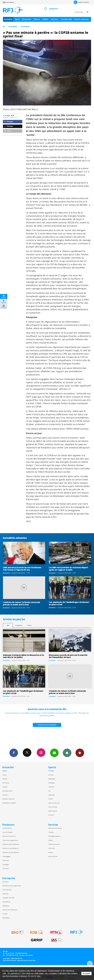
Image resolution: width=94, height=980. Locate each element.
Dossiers (5, 795)
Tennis (51, 799)
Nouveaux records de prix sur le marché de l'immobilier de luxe (68, 656)
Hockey (51, 775)
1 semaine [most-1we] (18, 625)
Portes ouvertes (81, 19)
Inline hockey (53, 807)
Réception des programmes (12, 886)
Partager (9, 122)
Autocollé (6, 860)
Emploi (51, 852)
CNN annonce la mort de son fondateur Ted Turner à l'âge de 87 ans (22, 569)
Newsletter (6, 918)
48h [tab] (8, 625)
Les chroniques (8, 832)
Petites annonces (54, 844)
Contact (5, 914)
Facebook (14, 753)
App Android (80, 753)
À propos (6, 882)
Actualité (8, 19)
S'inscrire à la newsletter (47, 725)
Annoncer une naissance (11, 848)
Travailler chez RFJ (8, 898)
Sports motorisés (54, 803)
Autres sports (53, 811)
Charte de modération (10, 910)
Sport (17, 19)
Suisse (5, 775)
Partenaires (6, 902)
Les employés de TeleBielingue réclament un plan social (69, 603)
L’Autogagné (7, 856)
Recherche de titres (9, 836)
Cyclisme (51, 787)
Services (55, 19)
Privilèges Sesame (54, 836)
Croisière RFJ (66, 19)
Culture (5, 787)
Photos (37, 19)
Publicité (5, 894)
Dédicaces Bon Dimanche (11, 844)
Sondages (6, 864)
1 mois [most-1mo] (29, 625)
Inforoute (52, 848)
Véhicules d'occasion (55, 828)
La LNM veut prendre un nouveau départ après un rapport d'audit (68, 569)
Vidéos (45, 19)
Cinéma (51, 832)
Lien (7, 131)
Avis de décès (53, 856)
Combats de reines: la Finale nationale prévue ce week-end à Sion (21, 603)
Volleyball (52, 783)
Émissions (27, 19)
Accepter (86, 973)
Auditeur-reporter (81, 2)
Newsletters (54, 753)
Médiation (6, 906)
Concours (6, 868)
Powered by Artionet (9, 960)
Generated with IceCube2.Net (26, 960)
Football (51, 771)
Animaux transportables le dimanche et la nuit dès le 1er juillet (23, 656)
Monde (5, 779)
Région (5, 771)
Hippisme (52, 795)
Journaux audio (8, 791)
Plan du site (29, 955)
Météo (51, 840)
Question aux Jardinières (11, 852)
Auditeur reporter (9, 799)
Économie (25, 26)
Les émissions (7, 828)
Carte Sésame (7, 890)
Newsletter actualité (9, 803)
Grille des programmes (10, 840)
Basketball (52, 779)
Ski (49, 791)
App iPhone (67, 753)
